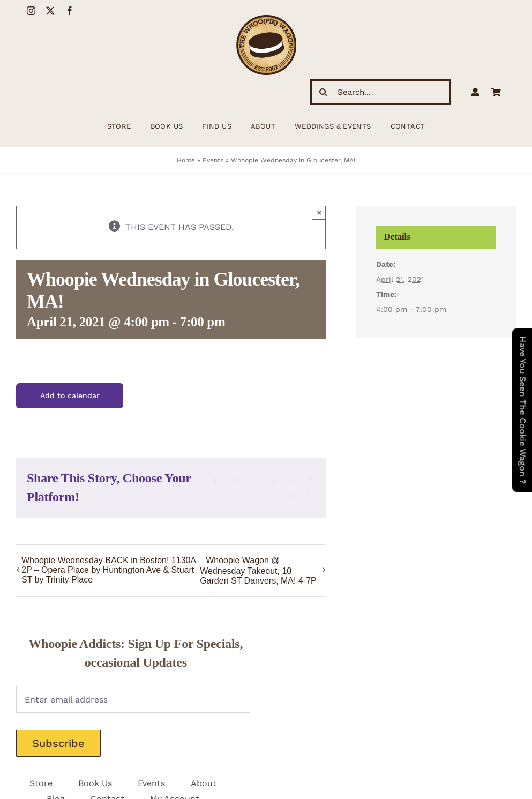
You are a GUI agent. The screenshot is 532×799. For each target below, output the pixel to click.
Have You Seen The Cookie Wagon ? (523, 410)
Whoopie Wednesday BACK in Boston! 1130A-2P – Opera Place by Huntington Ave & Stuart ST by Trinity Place (110, 570)
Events (213, 160)
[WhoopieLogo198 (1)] (266, 19)
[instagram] (31, 11)
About (204, 783)
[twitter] (50, 11)
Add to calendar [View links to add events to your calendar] (70, 395)
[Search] (323, 92)
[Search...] (380, 92)
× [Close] (320, 212)
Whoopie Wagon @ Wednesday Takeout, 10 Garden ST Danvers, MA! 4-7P (258, 571)
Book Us (95, 783)
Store (41, 783)
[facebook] (70, 11)
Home (186, 160)
